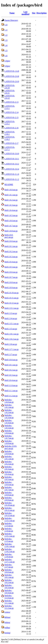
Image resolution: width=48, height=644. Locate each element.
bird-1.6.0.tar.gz (11, 190)
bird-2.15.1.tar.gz (12, 324)
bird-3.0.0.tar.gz (11, 360)
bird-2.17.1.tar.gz (12, 349)
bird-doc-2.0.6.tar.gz (9, 483)
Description (42, 13)
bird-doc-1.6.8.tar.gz (9, 442)
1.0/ (6, 25)
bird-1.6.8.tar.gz (11, 231)
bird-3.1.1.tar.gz (11, 391)
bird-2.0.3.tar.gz (11, 257)
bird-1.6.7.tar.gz (11, 226)
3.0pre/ (7, 66)
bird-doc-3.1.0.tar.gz (9, 597)
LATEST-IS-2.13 (11, 102)
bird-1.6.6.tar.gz (11, 221)
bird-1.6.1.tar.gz (11, 195)
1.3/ (6, 40)
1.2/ (6, 35)
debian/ (7, 617)
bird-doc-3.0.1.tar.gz (9, 576)
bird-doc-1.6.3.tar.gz (9, 416)
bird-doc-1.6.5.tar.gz (9, 427)
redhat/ (7, 628)
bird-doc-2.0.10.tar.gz (10, 504)
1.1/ (6, 30)
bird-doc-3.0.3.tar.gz (9, 586)
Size (34, 13)
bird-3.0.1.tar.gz (11, 365)
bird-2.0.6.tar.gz (11, 272)
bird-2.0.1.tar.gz (11, 246)
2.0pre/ (7, 61)
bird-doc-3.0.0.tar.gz (9, 571)
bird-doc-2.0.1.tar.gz (9, 458)
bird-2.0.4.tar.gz (11, 262)
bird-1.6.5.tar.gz (11, 215)
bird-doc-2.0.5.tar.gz (9, 478)
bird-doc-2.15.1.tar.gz (10, 535)
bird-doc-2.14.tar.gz (9, 530)
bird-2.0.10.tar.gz (12, 293)
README (9, 185)
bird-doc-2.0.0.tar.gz (9, 452)
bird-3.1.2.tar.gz (11, 396)
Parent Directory (11, 20)
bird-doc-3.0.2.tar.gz (9, 581)
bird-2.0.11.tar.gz (12, 298)
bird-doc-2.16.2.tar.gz (10, 550)
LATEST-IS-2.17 (11, 143)
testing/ (7, 633)
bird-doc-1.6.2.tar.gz (9, 411)
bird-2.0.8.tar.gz (11, 282)
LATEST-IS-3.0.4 (12, 169)
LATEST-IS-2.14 (11, 112)
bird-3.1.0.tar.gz (11, 385)
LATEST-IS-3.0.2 (12, 164)
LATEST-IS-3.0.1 (12, 159)
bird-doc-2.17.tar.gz (9, 566)
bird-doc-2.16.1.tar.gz (10, 545)
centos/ (7, 612)
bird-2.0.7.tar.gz (11, 277)
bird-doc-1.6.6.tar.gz (9, 432)
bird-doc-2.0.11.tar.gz (10, 509)
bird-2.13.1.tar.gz (12, 308)
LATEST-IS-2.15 (11, 118)
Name (12, 13)
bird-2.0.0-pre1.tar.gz (9, 236)
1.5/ (6, 51)
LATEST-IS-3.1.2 (12, 179)
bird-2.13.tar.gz (11, 313)
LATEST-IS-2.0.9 (12, 81)
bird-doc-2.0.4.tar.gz (9, 473)
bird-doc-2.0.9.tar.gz (9, 499)
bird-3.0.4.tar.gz (11, 380)
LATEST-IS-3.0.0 (12, 154)
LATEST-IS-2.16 (11, 128)
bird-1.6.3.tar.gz (11, 205)
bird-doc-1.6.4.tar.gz (9, 421)
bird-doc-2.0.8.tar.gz (9, 494)
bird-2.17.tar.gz (11, 355)
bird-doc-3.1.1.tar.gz (9, 602)
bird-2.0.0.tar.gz (11, 241)
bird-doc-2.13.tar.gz (9, 525)
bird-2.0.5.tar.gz (11, 267)
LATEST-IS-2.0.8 (12, 76)
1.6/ (6, 56)
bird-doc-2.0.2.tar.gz (9, 463)
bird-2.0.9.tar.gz (11, 288)
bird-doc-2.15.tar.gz (9, 540)
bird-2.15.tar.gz (11, 329)
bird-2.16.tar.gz (11, 344)
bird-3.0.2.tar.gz (11, 370)
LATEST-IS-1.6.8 (12, 71)
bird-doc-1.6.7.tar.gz (9, 437)
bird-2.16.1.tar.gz (12, 334)
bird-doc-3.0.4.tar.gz (9, 592)
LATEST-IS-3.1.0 (12, 174)
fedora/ (7, 622)
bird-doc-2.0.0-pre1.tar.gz (11, 447)
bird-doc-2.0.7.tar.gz (9, 488)
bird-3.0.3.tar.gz (11, 375)
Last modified (25, 13)
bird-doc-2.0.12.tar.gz (10, 514)
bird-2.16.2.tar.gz (12, 339)
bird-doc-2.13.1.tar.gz (10, 519)
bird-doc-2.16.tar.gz (9, 555)
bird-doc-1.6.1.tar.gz (9, 406)
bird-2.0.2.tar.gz (11, 251)
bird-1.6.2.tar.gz (11, 200)
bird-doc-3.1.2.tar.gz (9, 607)
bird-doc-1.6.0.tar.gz (9, 401)
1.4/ (6, 45)
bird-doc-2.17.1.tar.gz (10, 561)
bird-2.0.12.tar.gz (12, 303)
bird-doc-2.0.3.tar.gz (9, 468)
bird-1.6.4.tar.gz (11, 210)
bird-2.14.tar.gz (11, 318)
